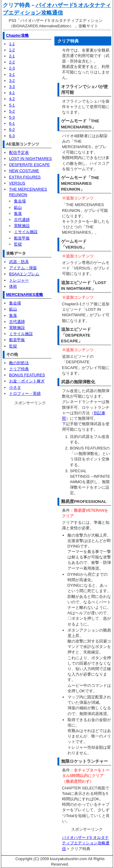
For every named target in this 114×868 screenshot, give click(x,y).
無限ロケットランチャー (85, 761)
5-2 (12, 111)
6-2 (12, 129)
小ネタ (15, 387)
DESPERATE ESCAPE (29, 165)
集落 (18, 214)
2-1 (12, 56)
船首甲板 (22, 238)
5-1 (12, 105)
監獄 (18, 244)
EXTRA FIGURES (25, 177)
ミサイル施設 (26, 232)
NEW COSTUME (24, 171)
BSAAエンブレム (24, 274)
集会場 (20, 201)
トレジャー (19, 280)
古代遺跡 (22, 220)
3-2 (12, 81)
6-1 (12, 123)
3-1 (12, 75)
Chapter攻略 (17, 35)
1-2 (12, 50)
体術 (13, 286)
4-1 (12, 93)
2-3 (12, 68)
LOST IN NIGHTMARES (31, 159)
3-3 (12, 87)
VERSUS (17, 183)
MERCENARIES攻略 (25, 295)
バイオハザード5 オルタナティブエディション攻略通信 (86, 843)
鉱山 (18, 207)
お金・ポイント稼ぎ (27, 381)
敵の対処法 (19, 363)
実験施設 (22, 226)
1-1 (12, 44)
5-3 (12, 117)
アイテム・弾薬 (23, 268)
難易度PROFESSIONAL (84, 502)
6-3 (12, 136)
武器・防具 (19, 262)
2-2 (12, 62)
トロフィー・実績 (25, 393)
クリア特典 (19, 369)
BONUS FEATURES (27, 375)
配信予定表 (19, 153)
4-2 (12, 99)
